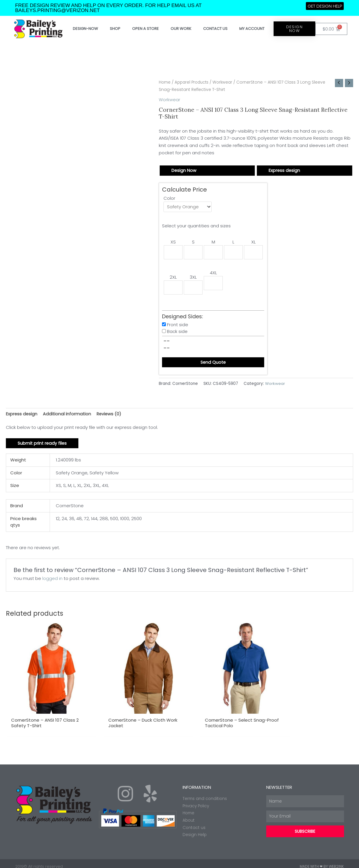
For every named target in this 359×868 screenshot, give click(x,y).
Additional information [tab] (68, 415)
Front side (178, 326)
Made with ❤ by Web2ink (322, 861)
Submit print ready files (43, 445)
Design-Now (85, 29)
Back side (177, 333)
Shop (115, 29)
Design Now (184, 170)
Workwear (226, 82)
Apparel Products (194, 82)
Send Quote (213, 364)
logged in (52, 580)
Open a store (145, 29)
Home (165, 82)
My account (252, 29)
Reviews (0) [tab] (111, 415)
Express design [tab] (22, 415)
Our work (181, 29)
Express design (285, 170)
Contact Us (215, 29)
